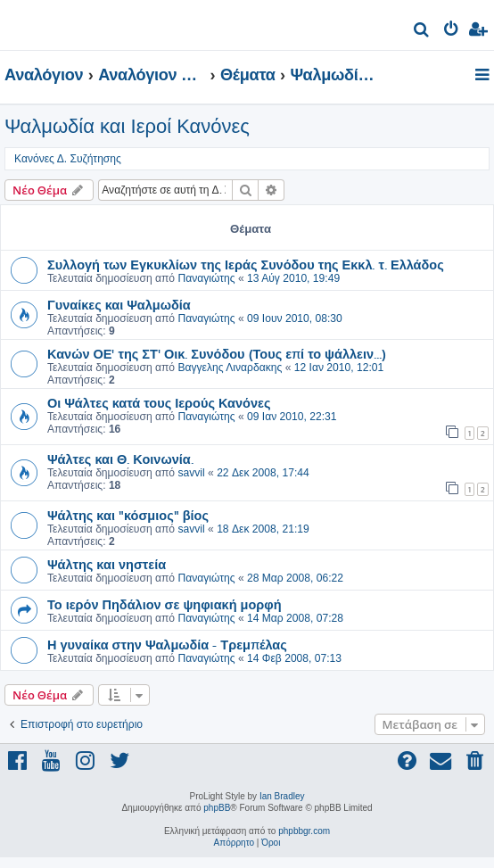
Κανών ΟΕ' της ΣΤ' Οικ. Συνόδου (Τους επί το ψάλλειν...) (217, 353)
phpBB (217, 808)
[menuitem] (422, 32)
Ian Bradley (282, 796)
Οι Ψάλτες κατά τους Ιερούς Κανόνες (159, 402)
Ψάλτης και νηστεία (107, 564)
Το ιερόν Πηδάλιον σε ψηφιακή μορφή (165, 604)
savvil (191, 473)
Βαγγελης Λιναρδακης (230, 368)
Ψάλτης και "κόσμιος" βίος (128, 515)
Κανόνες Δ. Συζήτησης (68, 159)
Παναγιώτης (206, 278)
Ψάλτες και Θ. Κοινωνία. (120, 459)
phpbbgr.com (304, 831)
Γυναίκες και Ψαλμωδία (119, 304)
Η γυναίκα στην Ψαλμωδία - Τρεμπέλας (167, 644)
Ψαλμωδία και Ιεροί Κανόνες (127, 126)
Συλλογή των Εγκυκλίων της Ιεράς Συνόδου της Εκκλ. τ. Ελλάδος (246, 264)
